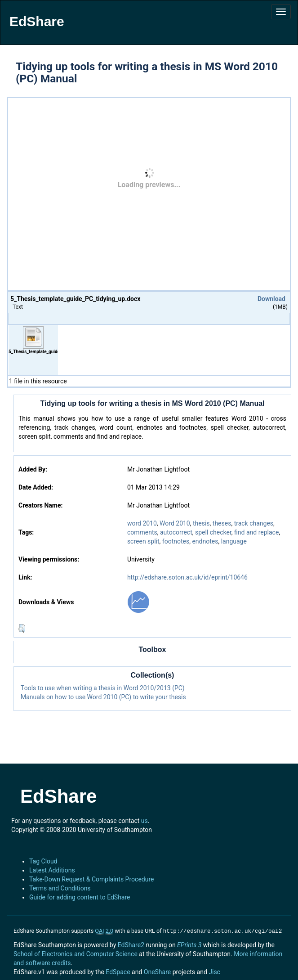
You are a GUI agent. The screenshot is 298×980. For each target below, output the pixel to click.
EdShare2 (131, 944)
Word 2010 (175, 523)
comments (142, 532)
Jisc (214, 971)
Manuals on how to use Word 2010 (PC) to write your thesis (103, 697)
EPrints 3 (189, 944)
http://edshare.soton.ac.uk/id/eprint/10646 (187, 577)
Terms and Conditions (60, 888)
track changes (254, 523)
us (145, 821)
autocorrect (176, 532)
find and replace (256, 532)
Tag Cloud (43, 861)
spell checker (213, 532)
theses (222, 523)
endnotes (205, 541)
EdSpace (118, 971)
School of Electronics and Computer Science (76, 953)
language (234, 541)
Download (271, 299)
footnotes (176, 541)
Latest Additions (52, 870)
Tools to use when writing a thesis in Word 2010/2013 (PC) (103, 688)
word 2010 (142, 523)
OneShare (157, 971)
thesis (201, 523)
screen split (143, 541)
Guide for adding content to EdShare (80, 897)
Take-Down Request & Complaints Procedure (91, 879)
